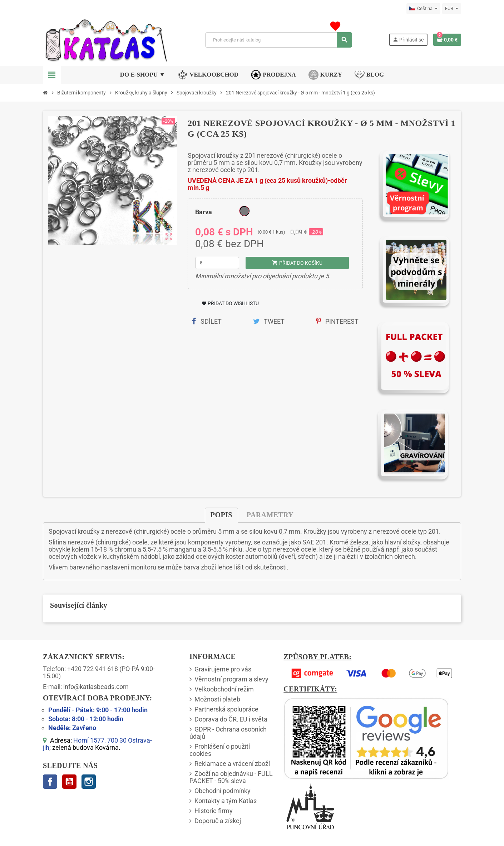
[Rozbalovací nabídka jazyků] (423, 9)
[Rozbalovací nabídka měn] (452, 9)
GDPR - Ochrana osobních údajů (228, 733)
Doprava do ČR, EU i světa (231, 719)
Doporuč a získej (218, 821)
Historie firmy (214, 811)
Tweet (269, 321)
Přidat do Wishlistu (230, 303)
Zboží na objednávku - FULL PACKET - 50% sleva (231, 777)
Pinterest (337, 321)
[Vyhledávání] (278, 40)
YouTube (69, 782)
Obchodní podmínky (223, 791)
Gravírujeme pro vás (223, 669)
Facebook (50, 782)
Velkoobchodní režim (224, 689)
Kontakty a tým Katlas (226, 801)
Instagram (89, 782)
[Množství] (217, 263)
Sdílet (207, 321)
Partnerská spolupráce (226, 709)
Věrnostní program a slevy (231, 679)
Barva (204, 212)
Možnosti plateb (217, 699)
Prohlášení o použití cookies (220, 750)
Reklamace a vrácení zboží (232, 764)
